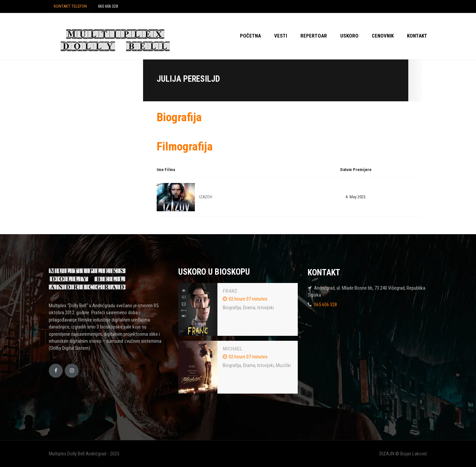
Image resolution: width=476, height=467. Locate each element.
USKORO (349, 36)
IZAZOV (206, 197)
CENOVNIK (383, 36)
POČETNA (250, 36)
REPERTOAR (314, 36)
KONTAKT (417, 36)
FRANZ (230, 291)
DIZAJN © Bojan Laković (403, 454)
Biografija (232, 308)
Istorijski (266, 308)
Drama (249, 308)
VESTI (281, 36)
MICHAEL (233, 349)
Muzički (283, 365)
